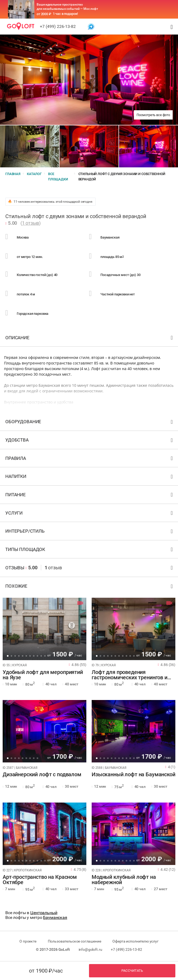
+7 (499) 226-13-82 (58, 26)
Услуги (90, 514)
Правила (90, 459)
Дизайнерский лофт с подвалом (42, 775)
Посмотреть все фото (153, 115)
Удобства (90, 441)
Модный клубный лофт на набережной (124, 880)
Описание (90, 339)
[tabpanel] (45, 629)
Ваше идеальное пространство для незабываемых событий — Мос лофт (67, 7)
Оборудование (90, 423)
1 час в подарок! (65, 14)
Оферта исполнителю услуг (135, 941)
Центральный (44, 913)
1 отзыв (31, 223)
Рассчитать (132, 971)
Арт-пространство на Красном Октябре (40, 880)
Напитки (90, 478)
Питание (90, 496)
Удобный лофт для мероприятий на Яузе (43, 675)
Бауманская (55, 917)
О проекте (28, 941)
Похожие (90, 587)
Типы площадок (90, 551)
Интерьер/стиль (90, 532)
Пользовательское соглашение (75, 941)
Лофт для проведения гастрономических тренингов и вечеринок (130, 675)
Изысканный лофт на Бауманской (133, 775)
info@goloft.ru (90, 949)
